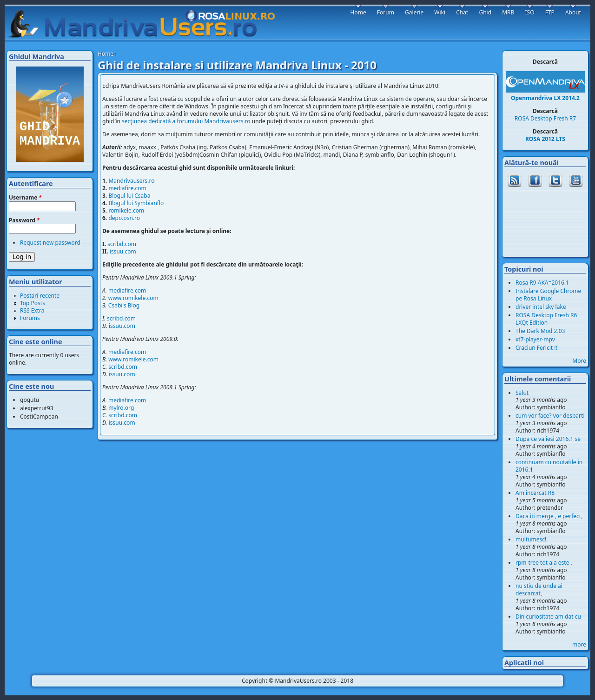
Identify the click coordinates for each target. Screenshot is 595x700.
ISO (529, 12)
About (573, 12)
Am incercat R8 (535, 493)
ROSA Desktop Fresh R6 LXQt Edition (546, 319)
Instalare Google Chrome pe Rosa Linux (548, 295)
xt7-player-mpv (535, 339)
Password (24, 220)
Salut (522, 393)
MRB (508, 12)
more (579, 644)
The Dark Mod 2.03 (540, 331)
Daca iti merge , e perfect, (549, 516)
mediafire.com (127, 188)
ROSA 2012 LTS (545, 139)
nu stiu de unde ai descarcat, (539, 590)
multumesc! (531, 539)
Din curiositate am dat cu (548, 617)
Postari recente (40, 296)
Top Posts (33, 303)
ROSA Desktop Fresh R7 (545, 118)
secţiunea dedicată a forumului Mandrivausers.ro (186, 121)
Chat (462, 12)
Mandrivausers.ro (131, 181)
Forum (386, 12)
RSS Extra (32, 310)
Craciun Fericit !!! (537, 348)
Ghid (485, 12)
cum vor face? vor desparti (550, 416)
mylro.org (121, 408)
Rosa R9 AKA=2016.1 (542, 283)
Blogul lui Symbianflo (136, 203)
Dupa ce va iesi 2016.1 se (548, 439)
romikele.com (126, 210)
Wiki (440, 12)
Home (106, 54)
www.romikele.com (133, 298)
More (579, 361)
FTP (550, 12)
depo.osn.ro (124, 218)
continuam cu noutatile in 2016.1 (549, 466)
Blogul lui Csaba (129, 196)
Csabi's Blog (124, 305)
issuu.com (123, 251)
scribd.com (122, 244)
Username (25, 198)
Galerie (414, 12)
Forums (30, 318)
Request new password (50, 243)
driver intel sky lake (541, 307)
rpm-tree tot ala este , (544, 563)
